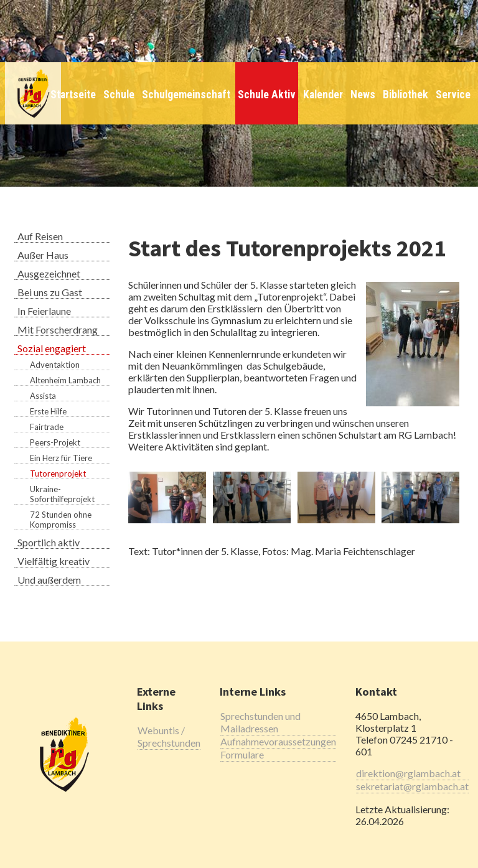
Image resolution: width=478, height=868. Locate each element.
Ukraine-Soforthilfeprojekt (62, 494)
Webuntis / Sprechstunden (169, 736)
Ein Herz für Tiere (61, 458)
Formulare (242, 754)
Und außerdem (49, 580)
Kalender (323, 95)
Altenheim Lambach (65, 380)
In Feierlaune (44, 311)
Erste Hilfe (48, 411)
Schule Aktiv (267, 95)
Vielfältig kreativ (54, 561)
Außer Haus (43, 255)
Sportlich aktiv (49, 542)
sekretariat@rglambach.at (412, 786)
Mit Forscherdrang (58, 329)
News (363, 95)
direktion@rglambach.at (408, 773)
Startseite (73, 95)
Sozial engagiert (52, 348)
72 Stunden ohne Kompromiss (61, 520)
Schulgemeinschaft (186, 95)
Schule (119, 95)
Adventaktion (55, 365)
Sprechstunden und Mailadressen (260, 722)
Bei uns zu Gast (50, 292)
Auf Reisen (40, 236)
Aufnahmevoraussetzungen (278, 741)
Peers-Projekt (55, 442)
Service (453, 95)
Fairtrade (47, 427)
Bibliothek (405, 95)
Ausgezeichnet (49, 273)
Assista (43, 396)
